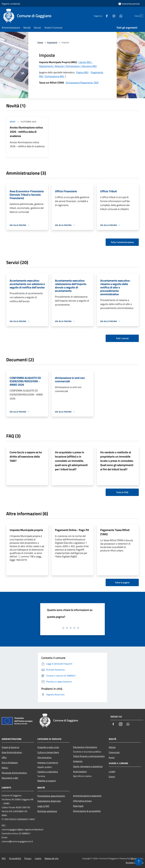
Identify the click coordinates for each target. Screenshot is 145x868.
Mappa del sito (52, 858)
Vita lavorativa (44, 757)
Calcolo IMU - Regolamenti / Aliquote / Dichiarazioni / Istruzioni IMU (68, 64)
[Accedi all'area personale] (129, 4)
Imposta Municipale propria (26, 530)
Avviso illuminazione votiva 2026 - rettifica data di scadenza (26, 132)
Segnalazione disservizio (49, 801)
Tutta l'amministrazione (122, 242)
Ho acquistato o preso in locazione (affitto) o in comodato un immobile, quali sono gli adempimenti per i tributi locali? (71, 461)
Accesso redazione (135, 862)
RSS (4, 858)
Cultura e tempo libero (48, 752)
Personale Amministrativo (14, 773)
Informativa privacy (82, 801)
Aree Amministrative (12, 752)
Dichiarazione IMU (55, 76)
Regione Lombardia (11, 4)
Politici (5, 768)
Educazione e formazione (85, 747)
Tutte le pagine (122, 582)
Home (40, 42)
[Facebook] (101, 16)
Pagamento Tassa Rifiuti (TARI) (115, 532)
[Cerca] (140, 16)
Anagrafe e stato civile (48, 747)
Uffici (4, 757)
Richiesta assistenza (47, 811)
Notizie (112, 747)
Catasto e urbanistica (48, 772)
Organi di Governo (10, 747)
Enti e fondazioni (10, 763)
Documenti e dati (10, 778)
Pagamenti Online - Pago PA (72, 530)
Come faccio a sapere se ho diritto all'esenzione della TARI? (26, 456)
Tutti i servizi (122, 338)
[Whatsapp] (115, 16)
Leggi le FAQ (43, 806)
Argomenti (52, 42)
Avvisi (13, 122)
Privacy (28, 858)
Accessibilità (15, 858)
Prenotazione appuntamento (51, 796)
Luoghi (112, 771)
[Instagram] (108, 16)
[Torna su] (139, 862)
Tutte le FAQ (122, 492)
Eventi (112, 777)
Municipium (136, 858)
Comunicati (114, 752)
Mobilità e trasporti (47, 781)
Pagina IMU (82, 72)
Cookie (38, 858)
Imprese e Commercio (48, 763)
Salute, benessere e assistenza (88, 766)
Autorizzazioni (80, 771)
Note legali (78, 806)
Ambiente (78, 761)
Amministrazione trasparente (87, 796)
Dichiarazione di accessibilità (87, 811)
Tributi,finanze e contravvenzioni (89, 756)
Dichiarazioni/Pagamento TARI (82, 83)
